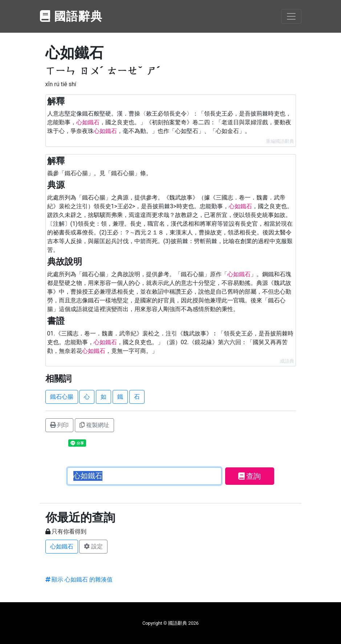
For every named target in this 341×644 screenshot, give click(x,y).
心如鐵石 (62, 546)
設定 (93, 546)
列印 (60, 425)
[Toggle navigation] (291, 16)
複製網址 (94, 425)
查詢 (250, 476)
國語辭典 (72, 16)
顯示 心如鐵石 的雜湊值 (79, 579)
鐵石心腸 (62, 397)
